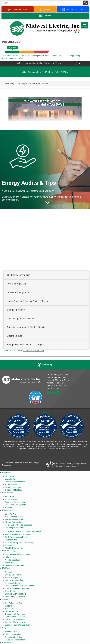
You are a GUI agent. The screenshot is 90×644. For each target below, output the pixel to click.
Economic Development (15, 502)
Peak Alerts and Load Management (20, 586)
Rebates (9, 507)
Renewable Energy (13, 583)
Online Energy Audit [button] (17, 284)
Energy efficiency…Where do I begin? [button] (25, 345)
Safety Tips (10, 606)
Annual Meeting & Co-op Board (18, 534)
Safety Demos (11, 609)
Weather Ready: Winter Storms (18, 625)
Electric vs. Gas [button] (15, 336)
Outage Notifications (14, 490)
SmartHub (9, 476)
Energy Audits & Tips (14, 580)
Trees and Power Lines (15, 622)
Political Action (11, 540)
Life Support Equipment (15, 619)
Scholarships (11, 557)
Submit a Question (13, 634)
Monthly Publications (14, 548)
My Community (9, 551)
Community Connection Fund (17, 554)
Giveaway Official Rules (15, 640)
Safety (5, 599)
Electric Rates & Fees (14, 522)
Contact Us (7, 643)
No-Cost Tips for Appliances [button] (20, 318)
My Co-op (6, 510)
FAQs (5, 628)
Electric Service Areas (14, 519)
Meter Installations (13, 487)
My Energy (7, 568)
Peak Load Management (16, 505)
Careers (8, 545)
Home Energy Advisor (14, 578)
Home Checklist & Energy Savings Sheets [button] (27, 301)
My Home (6, 472)
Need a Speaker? (12, 560)
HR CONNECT (45, 413)
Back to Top (47, 365)
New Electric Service (14, 517)
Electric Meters (11, 611)
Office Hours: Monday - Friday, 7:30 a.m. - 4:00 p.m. (39, 63)
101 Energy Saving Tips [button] (19, 275)
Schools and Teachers (14, 565)
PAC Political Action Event (16, 537)
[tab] (46, 275)
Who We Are (10, 514)
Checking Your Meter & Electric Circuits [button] (26, 327)
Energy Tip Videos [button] (16, 310)
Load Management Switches (17, 588)
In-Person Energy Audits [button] (19, 292)
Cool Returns (11, 591)
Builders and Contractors (16, 594)
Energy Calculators (13, 575)
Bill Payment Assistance (15, 482)
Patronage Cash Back (14, 528)
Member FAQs (11, 632)
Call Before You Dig (13, 603)
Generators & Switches (15, 614)
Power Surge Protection (15, 597)
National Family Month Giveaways (20, 543)
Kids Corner (10, 563)
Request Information (14, 637)
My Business (8, 493)
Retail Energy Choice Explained (19, 525)
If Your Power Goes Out (15, 617)
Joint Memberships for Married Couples (24, 532)
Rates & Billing (11, 484)
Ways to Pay (10, 479)
